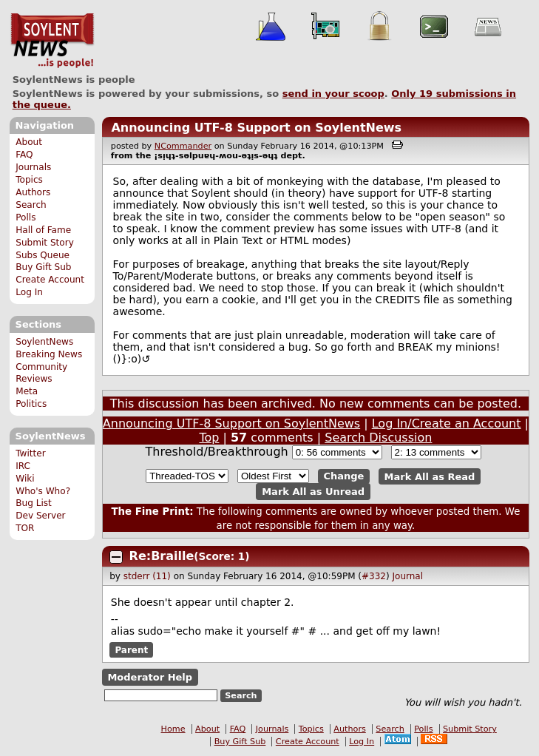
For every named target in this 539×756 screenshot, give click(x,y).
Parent (131, 650)
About (29, 142)
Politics (31, 404)
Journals (33, 167)
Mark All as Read (430, 476)
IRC (23, 466)
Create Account (50, 280)
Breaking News (49, 354)
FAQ (24, 155)
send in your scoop (333, 94)
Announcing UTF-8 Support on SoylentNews (256, 128)
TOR (25, 528)
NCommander (183, 146)
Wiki (25, 479)
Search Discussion (378, 438)
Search (31, 205)
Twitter (30, 453)
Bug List (34, 503)
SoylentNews (52, 41)
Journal (408, 576)
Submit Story (45, 243)
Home (173, 729)
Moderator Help (150, 677)
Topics (29, 180)
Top (209, 438)
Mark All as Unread (313, 492)
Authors (33, 192)
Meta (27, 391)
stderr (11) (147, 576)
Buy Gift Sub (43, 267)
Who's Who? (43, 491)
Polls (26, 217)
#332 (374, 576)
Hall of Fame (43, 230)
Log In (29, 292)
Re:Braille (162, 556)
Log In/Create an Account (447, 423)
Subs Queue (43, 255)
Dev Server (40, 516)
